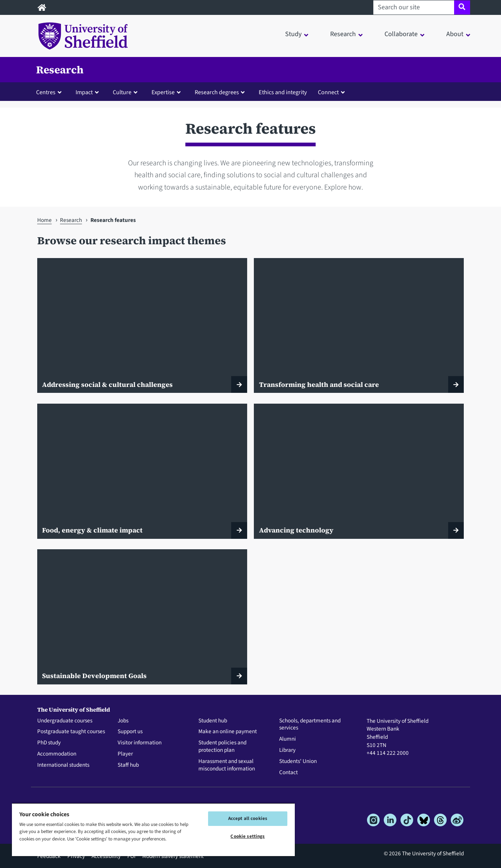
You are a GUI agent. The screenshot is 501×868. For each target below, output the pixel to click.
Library (287, 750)
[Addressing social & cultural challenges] (142, 325)
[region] (153, 829)
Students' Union (298, 762)
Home (44, 220)
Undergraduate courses (65, 721)
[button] (50, 92)
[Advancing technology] (359, 471)
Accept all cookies (248, 818)
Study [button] (293, 34)
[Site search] (462, 7)
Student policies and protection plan (222, 747)
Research (60, 70)
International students (63, 765)
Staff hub (128, 765)
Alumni (288, 739)
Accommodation (57, 754)
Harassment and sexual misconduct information (227, 765)
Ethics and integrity (283, 92)
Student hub (213, 721)
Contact (288, 773)
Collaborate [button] (401, 34)
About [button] (455, 34)
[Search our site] (414, 7)
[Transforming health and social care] (359, 325)
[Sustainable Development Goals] (142, 617)
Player (125, 754)
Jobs (123, 721)
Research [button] (343, 34)
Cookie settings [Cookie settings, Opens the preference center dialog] (248, 836)
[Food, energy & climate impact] (142, 471)
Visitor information (140, 743)
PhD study (49, 743)
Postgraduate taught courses (71, 732)
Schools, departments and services (310, 725)
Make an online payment (228, 732)
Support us (130, 732)
